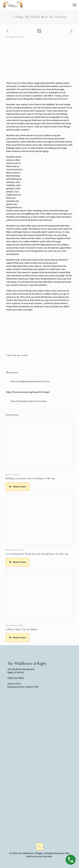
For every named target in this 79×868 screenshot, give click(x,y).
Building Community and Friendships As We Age (30, 478)
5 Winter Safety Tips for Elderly (21, 629)
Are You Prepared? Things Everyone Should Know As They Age (37, 554)
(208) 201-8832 (16, 678)
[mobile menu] (74, 5)
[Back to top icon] (40, 847)
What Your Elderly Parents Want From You (30, 381)
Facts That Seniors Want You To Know (28, 401)
